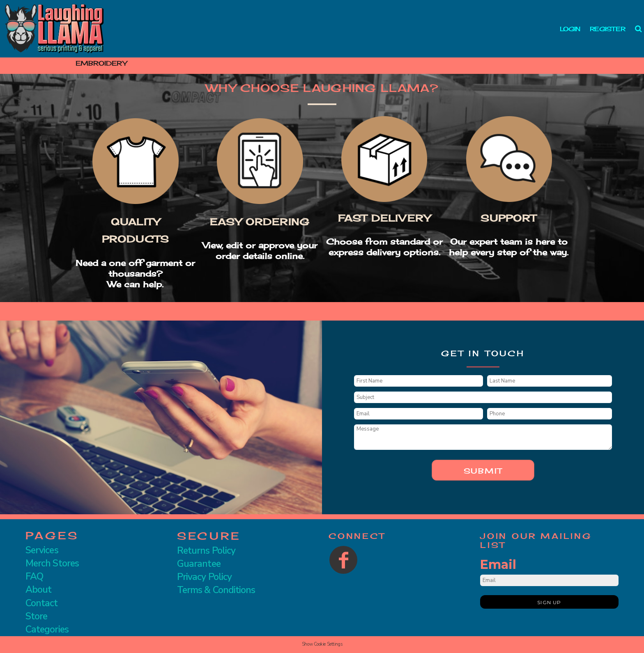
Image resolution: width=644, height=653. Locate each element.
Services (42, 550)
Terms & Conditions (216, 590)
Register (607, 29)
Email (498, 565)
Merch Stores (52, 563)
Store (36, 616)
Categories (47, 629)
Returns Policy (206, 551)
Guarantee (199, 564)
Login (570, 29)
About (38, 590)
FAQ (34, 576)
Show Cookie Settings (322, 644)
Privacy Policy (204, 577)
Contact (42, 603)
